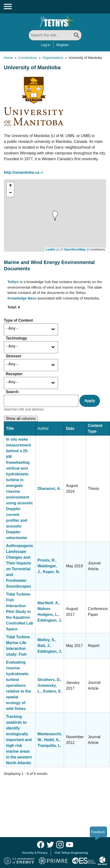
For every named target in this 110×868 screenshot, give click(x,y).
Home (8, 58)
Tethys (13, 282)
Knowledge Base (22, 298)
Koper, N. (51, 572)
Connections (28, 58)
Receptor (14, 374)
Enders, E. (52, 691)
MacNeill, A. (48, 603)
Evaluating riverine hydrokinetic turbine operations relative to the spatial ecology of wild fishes (19, 685)
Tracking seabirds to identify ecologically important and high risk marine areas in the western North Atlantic (19, 740)
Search (12, 392)
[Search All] (55, 35)
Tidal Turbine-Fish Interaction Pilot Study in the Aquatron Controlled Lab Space (20, 612)
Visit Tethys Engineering (71, 853)
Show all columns (21, 419)
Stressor (14, 356)
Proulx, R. (47, 560)
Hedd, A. (52, 740)
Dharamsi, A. (49, 489)
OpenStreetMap (75, 250)
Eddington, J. (50, 620)
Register (63, 45)
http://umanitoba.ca (22, 172)
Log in (46, 45)
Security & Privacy (35, 853)
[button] (48, 216)
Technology (16, 338)
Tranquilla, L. (49, 746)
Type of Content (18, 320)
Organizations (53, 58)
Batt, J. (44, 646)
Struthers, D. (49, 680)
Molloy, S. (46, 640)
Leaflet (51, 250)
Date (70, 428)
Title (10, 428)
